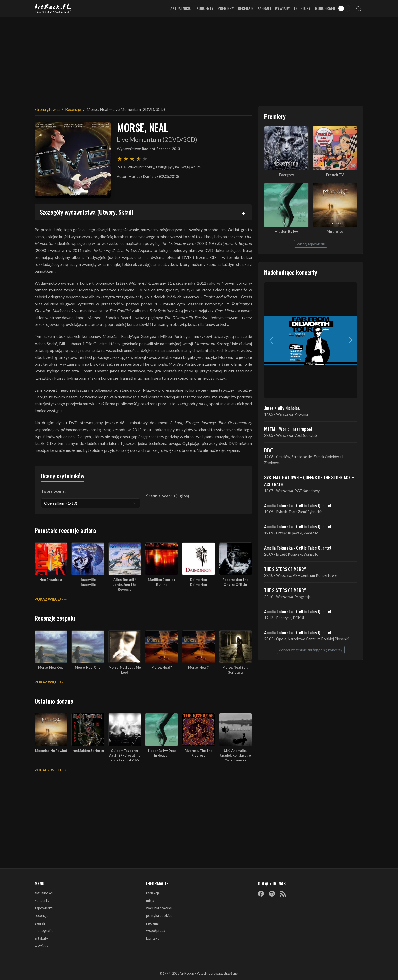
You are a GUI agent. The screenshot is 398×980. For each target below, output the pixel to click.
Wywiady (282, 8)
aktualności (44, 893)
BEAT (269, 450)
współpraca (156, 931)
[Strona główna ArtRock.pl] (53, 8)
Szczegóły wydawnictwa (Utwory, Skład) (87, 212)
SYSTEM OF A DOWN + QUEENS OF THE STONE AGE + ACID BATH (309, 481)
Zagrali (264, 8)
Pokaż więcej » (49, 599)
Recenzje (246, 8)
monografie (44, 931)
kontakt (153, 938)
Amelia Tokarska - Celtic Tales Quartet (298, 505)
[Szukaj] (359, 8)
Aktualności (181, 8)
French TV (335, 175)
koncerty (42, 901)
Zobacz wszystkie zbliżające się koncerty (311, 650)
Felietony (302, 8)
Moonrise (335, 232)
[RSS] (283, 893)
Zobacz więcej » (50, 770)
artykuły (41, 938)
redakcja (153, 893)
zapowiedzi (44, 908)
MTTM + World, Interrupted (288, 429)
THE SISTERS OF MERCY (285, 569)
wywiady (41, 946)
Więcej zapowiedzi (311, 244)
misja (150, 901)
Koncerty (205, 8)
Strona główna (47, 109)
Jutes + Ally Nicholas (282, 408)
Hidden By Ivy (286, 232)
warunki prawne (159, 908)
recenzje (42, 916)
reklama (152, 923)
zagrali (40, 923)
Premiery (226, 8)
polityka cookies (159, 916)
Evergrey (287, 175)
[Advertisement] (199, 58)
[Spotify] (272, 893)
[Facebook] (261, 893)
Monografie (325, 8)
